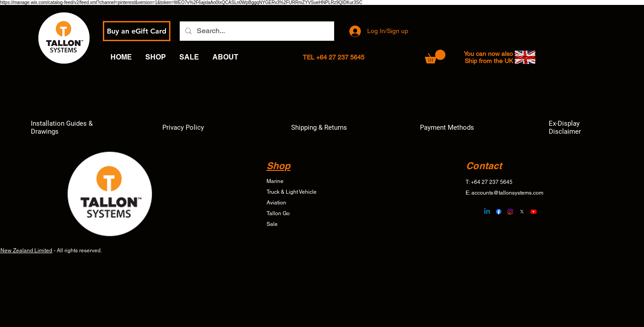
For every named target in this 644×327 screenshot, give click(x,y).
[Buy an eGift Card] (137, 31)
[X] (522, 212)
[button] (435, 57)
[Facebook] (499, 212)
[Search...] (256, 31)
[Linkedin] (487, 212)
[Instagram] (510, 212)
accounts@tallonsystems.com (507, 193)
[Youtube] (534, 212)
